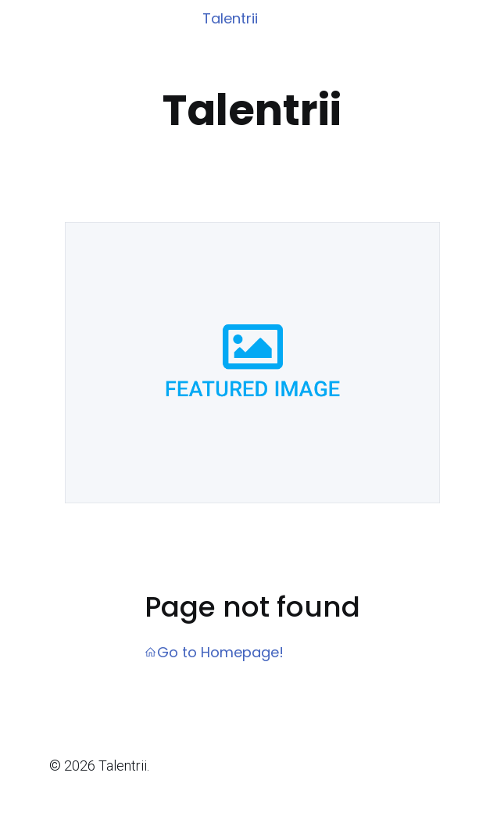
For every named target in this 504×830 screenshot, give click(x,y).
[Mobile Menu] (441, 20)
